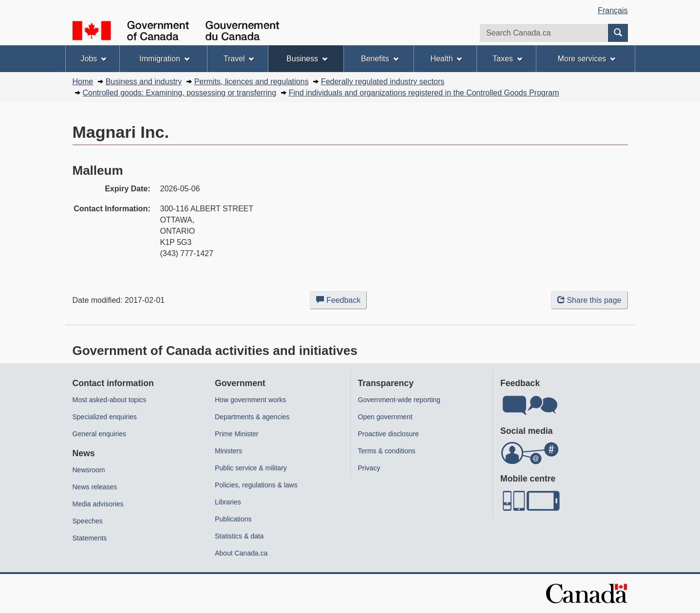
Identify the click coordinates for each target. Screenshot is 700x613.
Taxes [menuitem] (507, 59)
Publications (233, 519)
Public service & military (251, 468)
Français (613, 10)
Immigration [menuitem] (164, 59)
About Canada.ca (241, 553)
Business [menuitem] (307, 59)
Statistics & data (239, 536)
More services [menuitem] (586, 59)
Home (83, 82)
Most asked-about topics (110, 400)
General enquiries (100, 434)
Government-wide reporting (399, 400)
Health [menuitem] (446, 59)
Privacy (369, 468)
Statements (90, 538)
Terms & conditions (387, 451)
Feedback (341, 302)
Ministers (228, 451)
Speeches (88, 521)
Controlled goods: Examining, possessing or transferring (180, 93)
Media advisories (98, 504)
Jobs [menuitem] (93, 59)
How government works (250, 400)
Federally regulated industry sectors (383, 82)
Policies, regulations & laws (256, 485)
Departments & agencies (252, 417)
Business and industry (144, 82)
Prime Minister (236, 434)
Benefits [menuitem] (380, 59)
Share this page (589, 300)
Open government (385, 417)
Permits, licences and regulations (252, 82)
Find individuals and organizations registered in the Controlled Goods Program (424, 93)
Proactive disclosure (388, 434)
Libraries (228, 502)
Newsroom (89, 470)
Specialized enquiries (105, 417)
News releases (95, 487)
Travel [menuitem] (239, 59)
